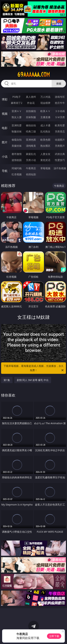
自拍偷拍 (31, 111)
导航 (5, 171)
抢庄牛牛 (60, 103)
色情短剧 (31, 174)
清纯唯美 (31, 146)
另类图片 (60, 146)
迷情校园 (17, 160)
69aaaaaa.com (34, 75)
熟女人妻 (17, 117)
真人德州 (31, 97)
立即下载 (54, 636)
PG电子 (17, 97)
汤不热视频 (60, 168)
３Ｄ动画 (60, 111)
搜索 (59, 84)
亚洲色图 (31, 140)
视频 (5, 114)
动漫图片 (60, 140)
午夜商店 (31, 168)
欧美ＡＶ (45, 111)
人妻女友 (45, 154)
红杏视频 (17, 174)
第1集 (7, 380)
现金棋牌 (45, 103)
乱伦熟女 (45, 131)
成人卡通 (45, 125)
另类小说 (31, 160)
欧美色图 (45, 140)
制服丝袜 (17, 131)
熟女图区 (45, 146)
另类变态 (60, 131)
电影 (5, 128)
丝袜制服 (31, 117)
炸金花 (31, 103)
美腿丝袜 (17, 146)
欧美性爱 (60, 125)
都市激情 (17, 154)
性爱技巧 (60, 160)
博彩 (5, 99)
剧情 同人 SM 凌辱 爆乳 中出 (33, 380)
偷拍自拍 (31, 125)
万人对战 (45, 97)
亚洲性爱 (17, 125)
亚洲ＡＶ (17, 111)
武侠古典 (60, 154)
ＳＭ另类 (60, 117)
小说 (5, 157)
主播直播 (45, 117)
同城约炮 (17, 168)
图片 (5, 142)
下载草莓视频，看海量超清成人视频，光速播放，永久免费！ (34, 368)
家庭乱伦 (31, 154)
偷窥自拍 (17, 140)
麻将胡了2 (17, 103)
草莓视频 (45, 168)
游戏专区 (60, 97)
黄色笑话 (45, 160)
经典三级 (31, 131)
